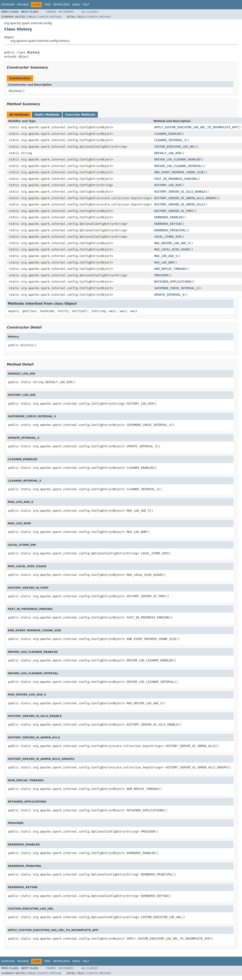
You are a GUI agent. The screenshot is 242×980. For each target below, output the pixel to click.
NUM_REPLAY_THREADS (170, 269)
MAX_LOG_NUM (164, 262)
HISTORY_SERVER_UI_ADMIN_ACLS (179, 204)
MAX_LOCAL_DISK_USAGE (172, 249)
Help (86, 5)
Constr (43, 17)
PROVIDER (161, 275)
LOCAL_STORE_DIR (167, 237)
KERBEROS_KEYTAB (167, 224)
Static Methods (47, 115)
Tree (47, 5)
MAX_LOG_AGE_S (166, 256)
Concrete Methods (80, 115)
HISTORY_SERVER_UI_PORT (174, 211)
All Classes (90, 12)
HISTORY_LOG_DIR (167, 185)
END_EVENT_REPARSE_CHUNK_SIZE (179, 172)
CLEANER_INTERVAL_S (170, 140)
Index (76, 5)
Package (23, 5)
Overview (8, 5)
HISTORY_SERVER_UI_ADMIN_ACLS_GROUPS (185, 198)
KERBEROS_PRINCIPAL (170, 230)
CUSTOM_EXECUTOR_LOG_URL (175, 147)
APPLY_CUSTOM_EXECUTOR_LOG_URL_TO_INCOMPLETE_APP (196, 127)
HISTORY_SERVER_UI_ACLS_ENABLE (180, 192)
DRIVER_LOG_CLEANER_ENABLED (177, 159)
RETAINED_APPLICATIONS (173, 282)
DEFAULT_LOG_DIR (167, 153)
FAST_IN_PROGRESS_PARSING (175, 179)
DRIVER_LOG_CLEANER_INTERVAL (178, 166)
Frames (51, 12)
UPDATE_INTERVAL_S (169, 295)
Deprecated (61, 5)
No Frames (66, 12)
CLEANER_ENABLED (167, 134)
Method (56, 17)
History (15, 91)
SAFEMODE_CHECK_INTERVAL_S (176, 288)
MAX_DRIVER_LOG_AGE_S (172, 243)
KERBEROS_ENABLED (168, 217)
